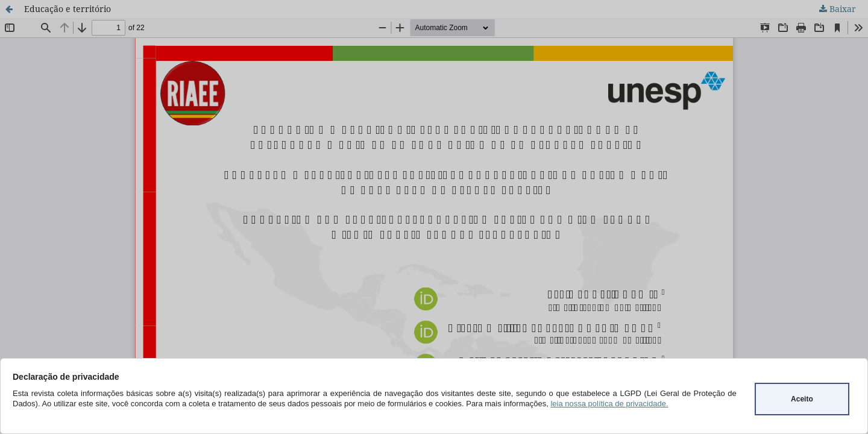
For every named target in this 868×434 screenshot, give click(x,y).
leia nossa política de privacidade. (609, 404)
